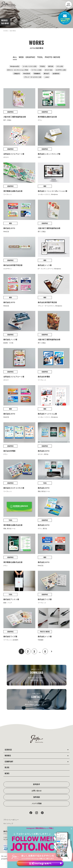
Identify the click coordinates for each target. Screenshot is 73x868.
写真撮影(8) (37, 74)
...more (47, 77)
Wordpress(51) (15, 66)
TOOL (40, 57)
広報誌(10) (17, 74)
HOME (6, 31)
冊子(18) (51, 66)
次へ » (52, 647)
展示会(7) (46, 74)
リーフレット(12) (36, 70)
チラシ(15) (60, 66)
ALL (15, 57)
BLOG (7, 763)
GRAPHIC (30, 57)
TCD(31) (42, 66)
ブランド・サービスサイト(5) (33, 77)
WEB (21, 57)
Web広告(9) (27, 74)
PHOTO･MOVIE (53, 57)
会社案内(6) (56, 74)
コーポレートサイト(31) (30, 66)
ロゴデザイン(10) (61, 70)
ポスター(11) (48, 70)
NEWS (8, 769)
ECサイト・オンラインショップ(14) (18, 70)
